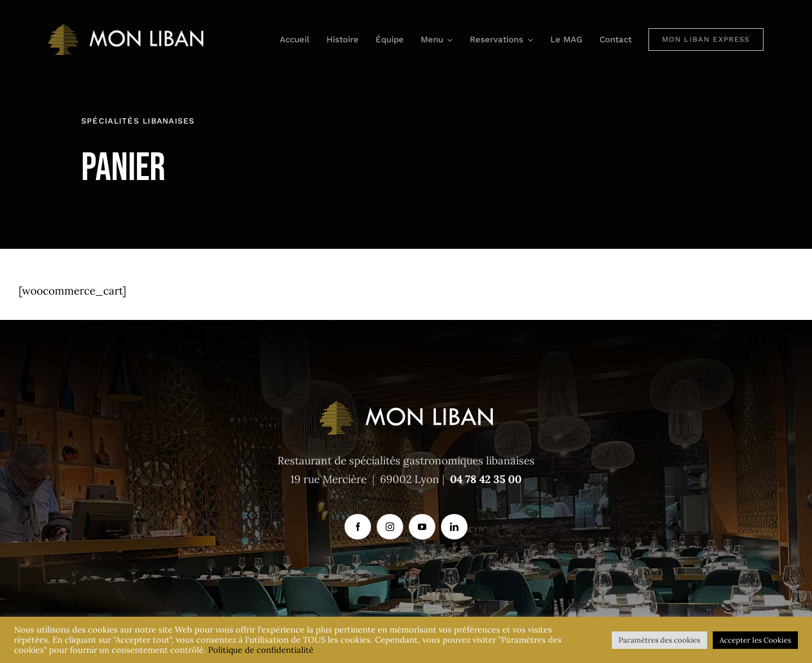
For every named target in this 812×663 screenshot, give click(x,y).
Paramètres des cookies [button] (659, 640)
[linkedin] (454, 527)
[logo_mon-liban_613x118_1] (127, 29)
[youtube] (422, 527)
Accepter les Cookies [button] (755, 640)
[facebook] (358, 527)
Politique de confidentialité (261, 650)
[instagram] (390, 527)
